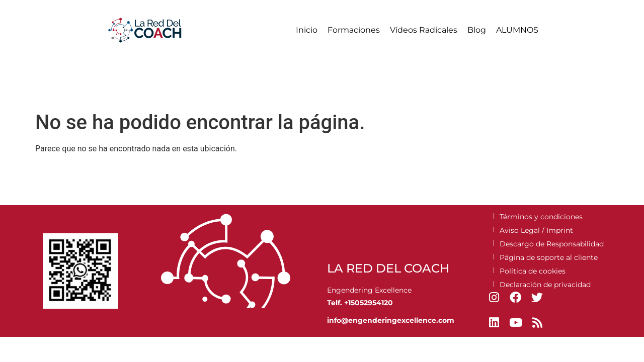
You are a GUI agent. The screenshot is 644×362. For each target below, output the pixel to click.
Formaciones (354, 30)
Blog (477, 30)
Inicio (307, 30)
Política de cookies (533, 271)
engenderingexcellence (392, 320)
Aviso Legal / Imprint (536, 230)
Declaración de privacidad (545, 285)
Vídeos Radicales (424, 30)
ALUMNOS (517, 30)
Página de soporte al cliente (549, 257)
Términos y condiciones (541, 217)
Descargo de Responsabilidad (552, 244)
